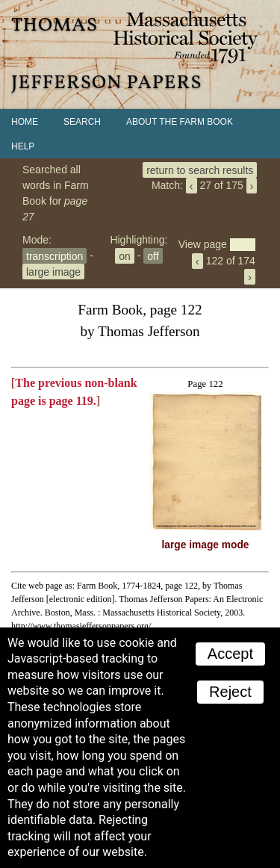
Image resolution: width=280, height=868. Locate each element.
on (125, 255)
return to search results (200, 170)
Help (23, 146)
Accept (230, 654)
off (153, 255)
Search (82, 122)
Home (25, 122)
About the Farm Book (180, 122)
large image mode (206, 545)
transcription (55, 255)
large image (53, 271)
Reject (230, 692)
